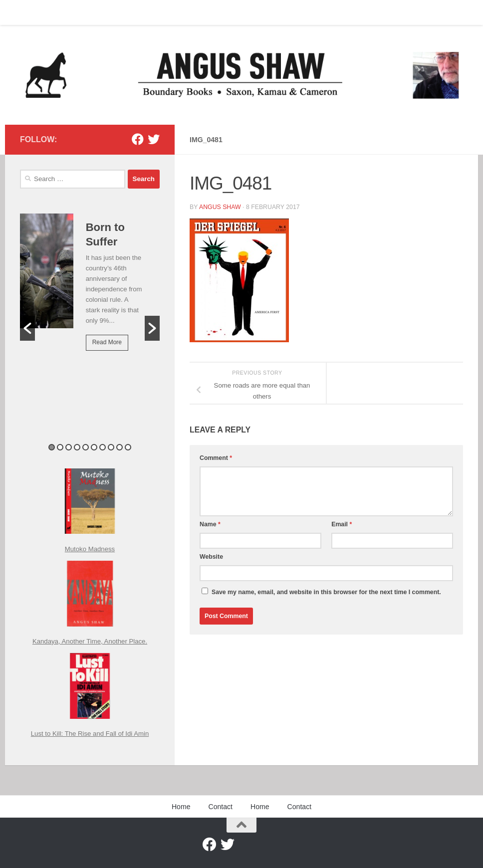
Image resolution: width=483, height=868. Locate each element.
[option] (90, 289)
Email (342, 524)
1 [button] (52, 447)
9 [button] (120, 447)
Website (211, 557)
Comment (216, 458)
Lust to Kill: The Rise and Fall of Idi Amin (90, 734)
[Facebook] (138, 139)
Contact (57, 12)
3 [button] (69, 447)
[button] (27, 328)
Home (21, 12)
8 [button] (111, 447)
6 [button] (94, 447)
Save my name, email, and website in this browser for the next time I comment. (326, 592)
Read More (107, 342)
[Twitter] (154, 139)
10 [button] (128, 447)
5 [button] (86, 447)
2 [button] (60, 447)
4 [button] (77, 447)
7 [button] (103, 447)
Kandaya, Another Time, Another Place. (90, 641)
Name (210, 524)
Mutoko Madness (90, 549)
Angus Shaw (220, 207)
